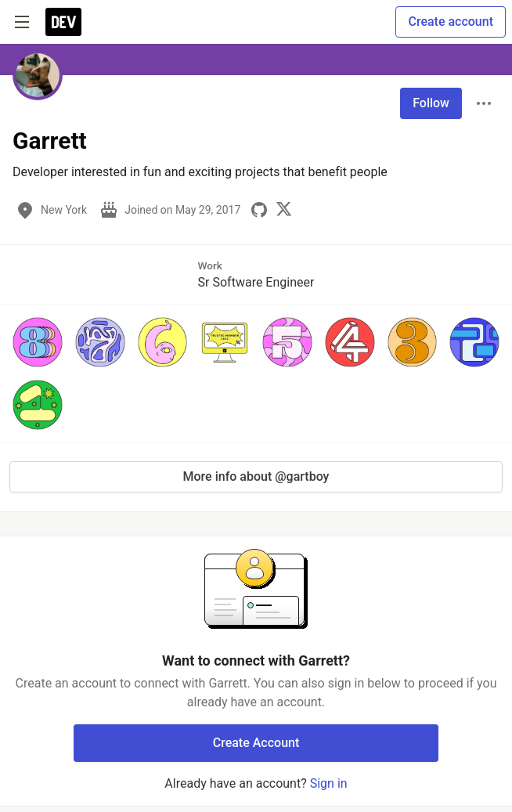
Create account (451, 22)
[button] (38, 342)
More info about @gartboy (256, 476)
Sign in (329, 783)
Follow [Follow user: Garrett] (431, 103)
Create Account (256, 743)
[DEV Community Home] (63, 22)
